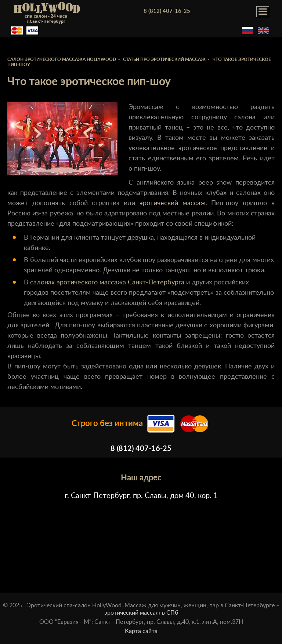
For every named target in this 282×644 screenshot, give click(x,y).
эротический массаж (173, 203)
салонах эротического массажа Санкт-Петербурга (107, 283)
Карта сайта (141, 631)
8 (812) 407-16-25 (167, 11)
